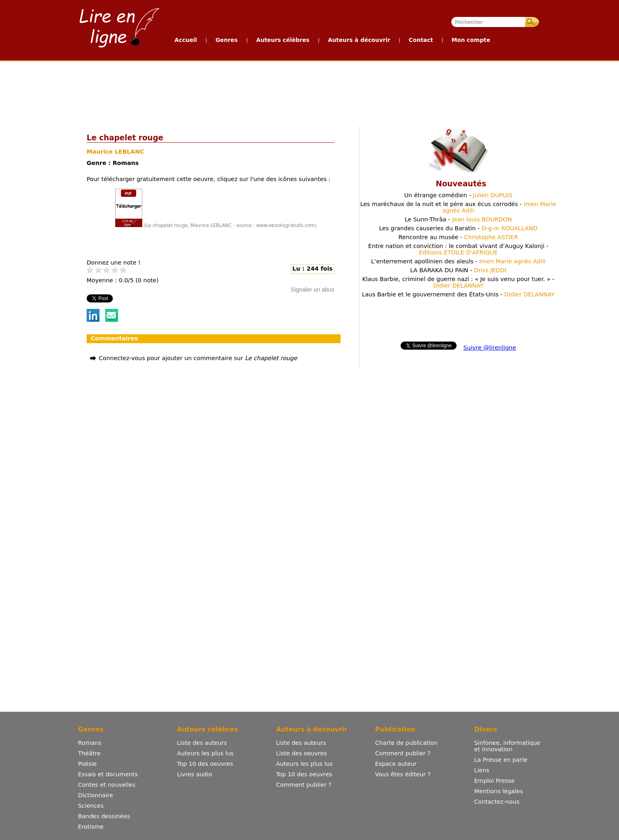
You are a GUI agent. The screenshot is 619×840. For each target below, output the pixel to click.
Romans (90, 743)
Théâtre (89, 753)
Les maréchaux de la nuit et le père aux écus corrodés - (458, 207)
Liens (482, 770)
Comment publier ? (304, 785)
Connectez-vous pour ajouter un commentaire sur (198, 358)
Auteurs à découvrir (359, 40)
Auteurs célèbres (283, 40)
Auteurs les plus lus (205, 753)
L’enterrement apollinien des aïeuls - (458, 261)
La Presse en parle (501, 760)
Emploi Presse (494, 781)
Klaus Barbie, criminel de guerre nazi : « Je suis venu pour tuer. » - (458, 282)
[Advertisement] (309, 92)
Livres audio (194, 774)
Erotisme (91, 827)
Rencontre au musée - (458, 237)
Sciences (91, 806)
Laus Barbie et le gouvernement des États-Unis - (458, 294)
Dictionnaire (96, 795)
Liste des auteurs (202, 743)
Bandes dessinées (104, 816)
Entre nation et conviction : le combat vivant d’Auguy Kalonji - (458, 249)
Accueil (186, 40)
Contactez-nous (497, 802)
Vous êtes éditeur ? (403, 774)
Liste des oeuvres (301, 753)
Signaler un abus (312, 290)
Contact (421, 40)
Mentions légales (499, 791)
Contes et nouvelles (107, 785)
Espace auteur (396, 764)
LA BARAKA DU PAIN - (458, 270)
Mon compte (471, 40)
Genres (227, 40)
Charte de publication (406, 743)
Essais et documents (108, 774)
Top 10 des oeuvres (205, 764)
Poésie (87, 764)
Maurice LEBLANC (115, 152)
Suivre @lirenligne (490, 348)
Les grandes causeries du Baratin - (458, 228)
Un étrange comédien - (458, 195)
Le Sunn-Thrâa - (458, 219)
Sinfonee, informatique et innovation (507, 746)
